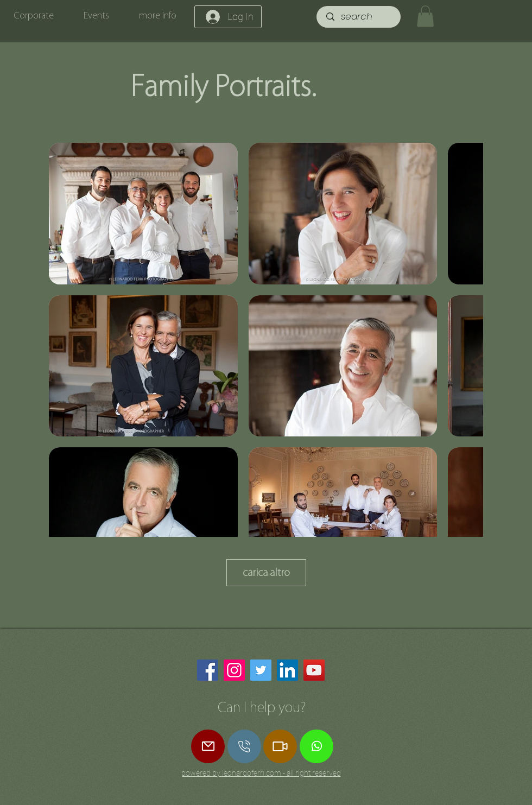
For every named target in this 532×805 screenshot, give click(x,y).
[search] (359, 17)
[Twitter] (261, 670)
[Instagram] (234, 670)
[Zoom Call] (280, 746)
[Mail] (208, 746)
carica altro (266, 572)
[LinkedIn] (287, 670)
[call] (244, 746)
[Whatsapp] (316, 746)
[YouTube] (314, 670)
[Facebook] (208, 670)
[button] (425, 16)
